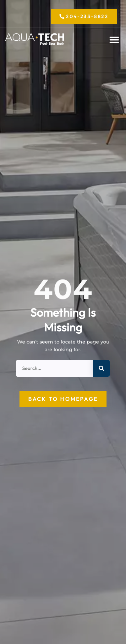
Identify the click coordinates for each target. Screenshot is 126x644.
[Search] (101, 368)
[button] (114, 40)
